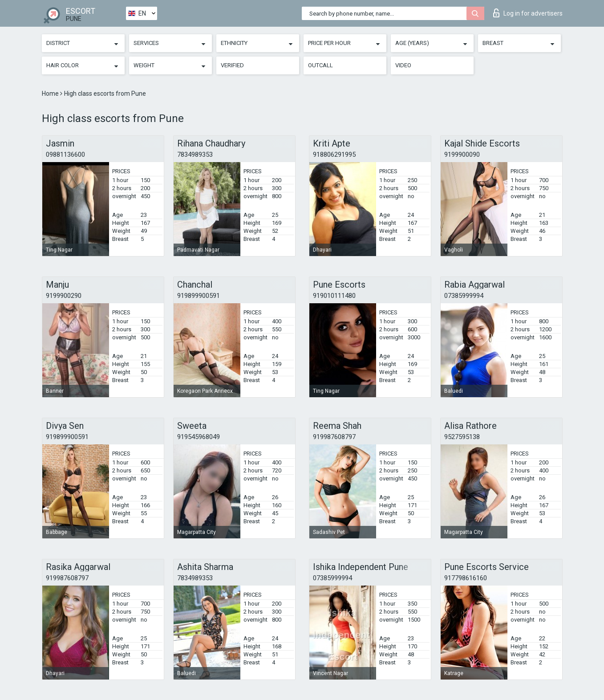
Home (51, 94)
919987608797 (334, 437)
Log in (528, 13)
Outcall (320, 65)
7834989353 (195, 155)
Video (403, 65)
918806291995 (334, 155)
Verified (232, 65)
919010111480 (334, 296)
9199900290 (64, 296)
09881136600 (65, 155)
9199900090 (462, 155)
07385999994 (464, 296)
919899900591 (199, 296)
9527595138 (462, 437)
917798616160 (466, 578)
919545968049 (199, 437)
